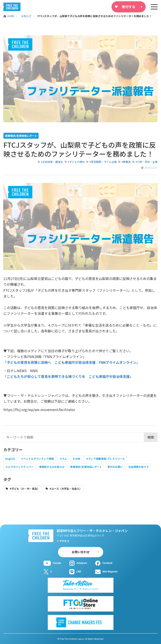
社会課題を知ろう (139, 467)
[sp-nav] (154, 7)
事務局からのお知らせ (52, 467)
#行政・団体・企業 (147, 162)
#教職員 (126, 162)
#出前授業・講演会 (52, 162)
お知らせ (26, 16)
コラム (63, 459)
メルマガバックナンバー (19, 467)
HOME (9, 16)
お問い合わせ (81, 552)
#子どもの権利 (76, 162)
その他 (76, 459)
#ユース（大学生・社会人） (66, 489)
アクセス (64, 541)
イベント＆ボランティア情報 (37, 459)
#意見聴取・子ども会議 (103, 162)
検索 (151, 437)
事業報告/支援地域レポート (86, 467)
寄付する (129, 7)
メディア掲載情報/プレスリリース (105, 459)
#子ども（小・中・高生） (25, 489)
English (10, 459)
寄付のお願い (115, 467)
